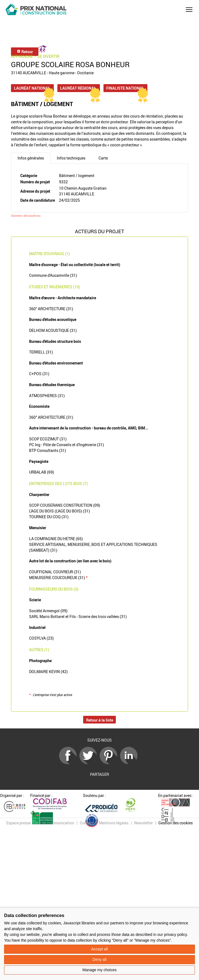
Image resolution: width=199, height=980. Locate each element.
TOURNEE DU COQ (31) (49, 517)
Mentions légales (114, 823)
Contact (87, 823)
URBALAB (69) (42, 472)
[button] (189, 10)
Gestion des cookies (176, 823)
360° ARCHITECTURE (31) (51, 309)
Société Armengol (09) (48, 611)
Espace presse (19, 823)
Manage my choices (99, 970)
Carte (103, 158)
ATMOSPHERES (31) (47, 396)
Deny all (99, 959)
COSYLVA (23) (41, 638)
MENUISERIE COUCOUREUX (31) (58, 578)
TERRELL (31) (41, 352)
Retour (25, 52)
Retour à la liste (100, 720)
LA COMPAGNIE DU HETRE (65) (56, 539)
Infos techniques (71, 158)
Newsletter (144, 823)
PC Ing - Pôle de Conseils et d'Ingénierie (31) (67, 445)
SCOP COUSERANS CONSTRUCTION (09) (65, 505)
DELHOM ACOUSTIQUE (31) (53, 330)
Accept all (99, 949)
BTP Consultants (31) (48, 450)
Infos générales (31, 158)
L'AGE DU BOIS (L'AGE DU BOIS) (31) (60, 511)
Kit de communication (55, 823)
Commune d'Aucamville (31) (53, 275)
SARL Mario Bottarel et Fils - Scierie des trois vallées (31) (78, 616)
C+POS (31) (39, 374)
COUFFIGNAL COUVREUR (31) (55, 572)
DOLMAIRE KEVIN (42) (48, 672)
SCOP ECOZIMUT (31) (48, 439)
